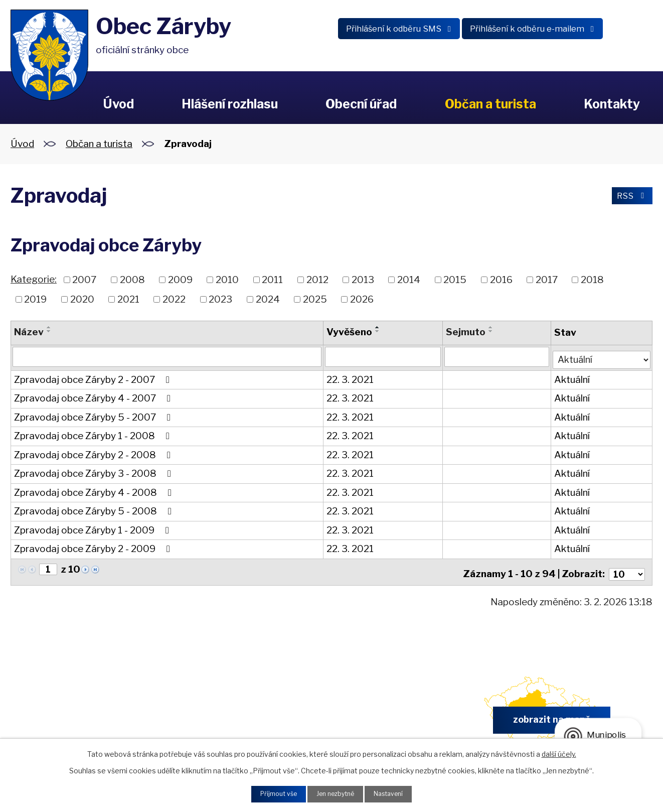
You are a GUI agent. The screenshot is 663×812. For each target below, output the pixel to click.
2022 (174, 299)
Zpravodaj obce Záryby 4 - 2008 (95, 491)
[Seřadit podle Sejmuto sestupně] (490, 331)
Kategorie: (34, 279)
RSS (629, 197)
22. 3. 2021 (350, 378)
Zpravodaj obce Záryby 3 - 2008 (95, 471)
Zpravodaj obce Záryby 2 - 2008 (94, 453)
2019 (35, 299)
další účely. (559, 752)
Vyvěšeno (349, 332)
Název (29, 332)
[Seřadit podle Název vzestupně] (49, 327)
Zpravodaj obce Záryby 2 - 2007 (94, 378)
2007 (84, 280)
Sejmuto (465, 332)
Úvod (118, 104)
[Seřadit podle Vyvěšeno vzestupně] (378, 327)
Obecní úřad (361, 104)
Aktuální (571, 378)
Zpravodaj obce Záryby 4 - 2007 (94, 396)
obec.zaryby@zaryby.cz (381, 717)
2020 (82, 299)
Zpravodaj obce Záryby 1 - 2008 (94, 434)
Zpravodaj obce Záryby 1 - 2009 (94, 528)
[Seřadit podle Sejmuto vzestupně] (490, 327)
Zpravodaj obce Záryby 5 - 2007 (94, 415)
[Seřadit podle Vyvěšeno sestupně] (378, 331)
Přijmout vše (272, 793)
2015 (455, 280)
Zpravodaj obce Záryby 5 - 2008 (95, 509)
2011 (272, 280)
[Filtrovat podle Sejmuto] (496, 357)
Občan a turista (490, 104)
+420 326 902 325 (214, 717)
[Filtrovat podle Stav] (601, 356)
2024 (268, 299)
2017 (547, 280)
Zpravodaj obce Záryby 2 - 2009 (94, 547)
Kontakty (612, 104)
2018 (592, 280)
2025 (315, 299)
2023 (220, 299)
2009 (180, 280)
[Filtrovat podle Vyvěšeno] (383, 357)
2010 (227, 280)
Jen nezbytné (335, 793)
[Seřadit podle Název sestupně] (49, 331)
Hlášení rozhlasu (230, 104)
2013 (363, 280)
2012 (317, 280)
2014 (409, 280)
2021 (128, 299)
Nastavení (395, 793)
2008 (132, 280)
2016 (501, 280)
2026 (362, 299)
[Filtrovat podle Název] (167, 357)
